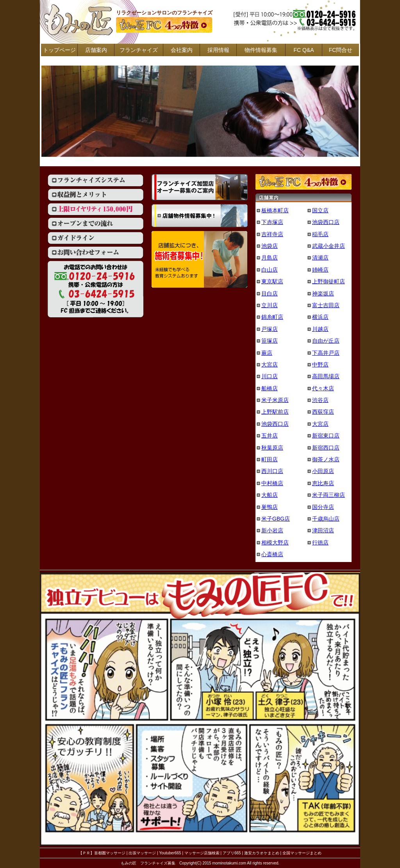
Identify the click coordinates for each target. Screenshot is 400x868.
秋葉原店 (272, 448)
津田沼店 (323, 530)
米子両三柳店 (329, 495)
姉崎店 (320, 270)
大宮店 (270, 365)
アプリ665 (232, 853)
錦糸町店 (272, 317)
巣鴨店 (270, 507)
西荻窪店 (323, 412)
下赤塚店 (272, 222)
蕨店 (267, 353)
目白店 (270, 293)
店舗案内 (96, 50)
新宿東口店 (326, 436)
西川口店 (272, 471)
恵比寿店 (323, 483)
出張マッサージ (142, 853)
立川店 (270, 305)
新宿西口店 (326, 448)
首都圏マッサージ (110, 853)
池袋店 (270, 246)
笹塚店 (270, 341)
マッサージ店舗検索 (202, 853)
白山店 (270, 270)
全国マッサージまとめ (302, 853)
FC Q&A (304, 50)
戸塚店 (270, 329)
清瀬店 (320, 258)
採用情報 (218, 50)
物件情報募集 (261, 50)
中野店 (320, 365)
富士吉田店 (326, 305)
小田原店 (323, 471)
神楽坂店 (323, 293)
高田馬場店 (326, 376)
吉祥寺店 (272, 234)
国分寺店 (323, 507)
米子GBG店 (276, 519)
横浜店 (320, 317)
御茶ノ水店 (326, 459)
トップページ (59, 50)
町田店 (270, 459)
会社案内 (182, 50)
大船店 (270, 495)
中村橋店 (272, 483)
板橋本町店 (275, 210)
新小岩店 (272, 530)
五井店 (270, 436)
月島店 (270, 258)
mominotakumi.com (229, 863)
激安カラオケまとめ (262, 853)
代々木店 (323, 388)
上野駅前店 (275, 412)
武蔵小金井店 (329, 246)
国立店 (320, 210)
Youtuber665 (170, 853)
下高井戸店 (326, 353)
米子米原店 (275, 400)
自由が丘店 (326, 341)
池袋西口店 (326, 222)
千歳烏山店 (326, 519)
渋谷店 (320, 400)
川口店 (270, 376)
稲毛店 (320, 234)
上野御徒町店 (329, 281)
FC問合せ (341, 50)
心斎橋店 (272, 554)
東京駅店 (272, 281)
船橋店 (270, 388)
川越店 (320, 329)
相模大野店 (275, 542)
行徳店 (320, 542)
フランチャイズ (139, 50)
